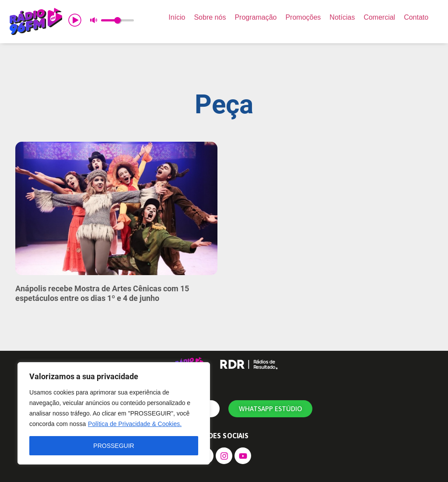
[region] (114, 413)
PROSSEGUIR (114, 446)
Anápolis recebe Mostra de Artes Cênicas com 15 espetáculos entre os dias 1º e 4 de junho (102, 293)
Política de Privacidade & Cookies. (135, 424)
